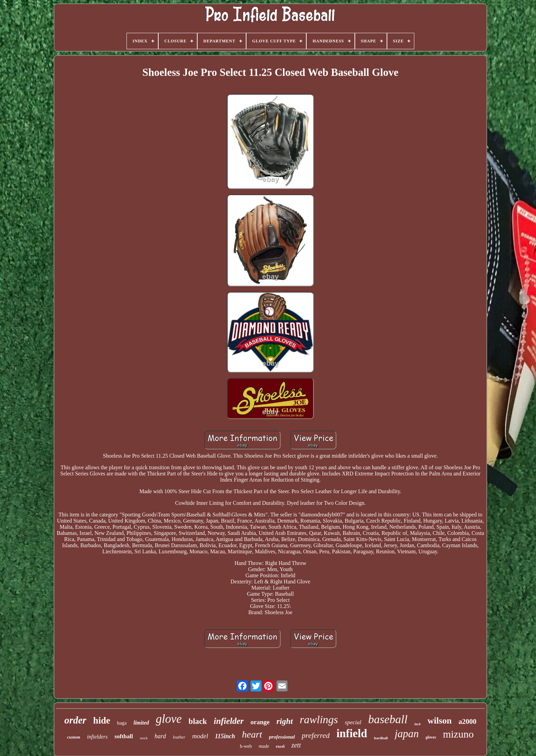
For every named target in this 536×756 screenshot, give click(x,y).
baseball (388, 719)
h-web (246, 746)
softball (124, 736)
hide (102, 720)
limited (141, 723)
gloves (431, 737)
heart (252, 734)
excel (280, 746)
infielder (229, 721)
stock (144, 738)
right (285, 721)
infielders (97, 737)
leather (179, 737)
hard (160, 736)
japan (407, 734)
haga (122, 723)
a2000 (467, 721)
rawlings (319, 719)
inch (417, 724)
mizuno (458, 734)
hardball (381, 738)
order (75, 720)
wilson (440, 721)
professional (282, 737)
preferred (316, 735)
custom (73, 737)
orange (260, 722)
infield (352, 733)
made (264, 746)
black (198, 721)
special (353, 722)
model (200, 736)
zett (296, 745)
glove (169, 719)
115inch (225, 736)
